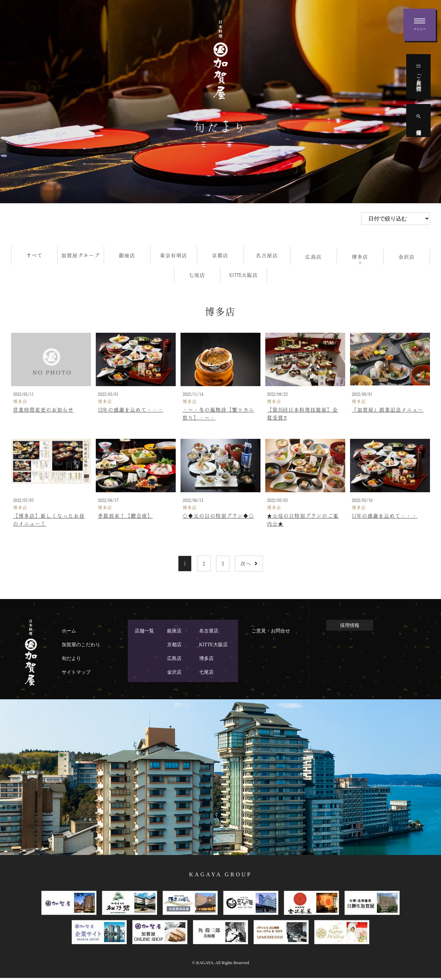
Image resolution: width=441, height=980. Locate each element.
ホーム (69, 633)
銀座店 (174, 633)
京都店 (174, 647)
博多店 (206, 660)
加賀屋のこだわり (81, 647)
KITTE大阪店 (213, 647)
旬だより (71, 660)
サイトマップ (76, 674)
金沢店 (174, 674)
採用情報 (350, 627)
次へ (249, 566)
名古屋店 (209, 633)
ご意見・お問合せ (271, 633)
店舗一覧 (144, 633)
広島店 (174, 660)
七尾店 (206, 674)
